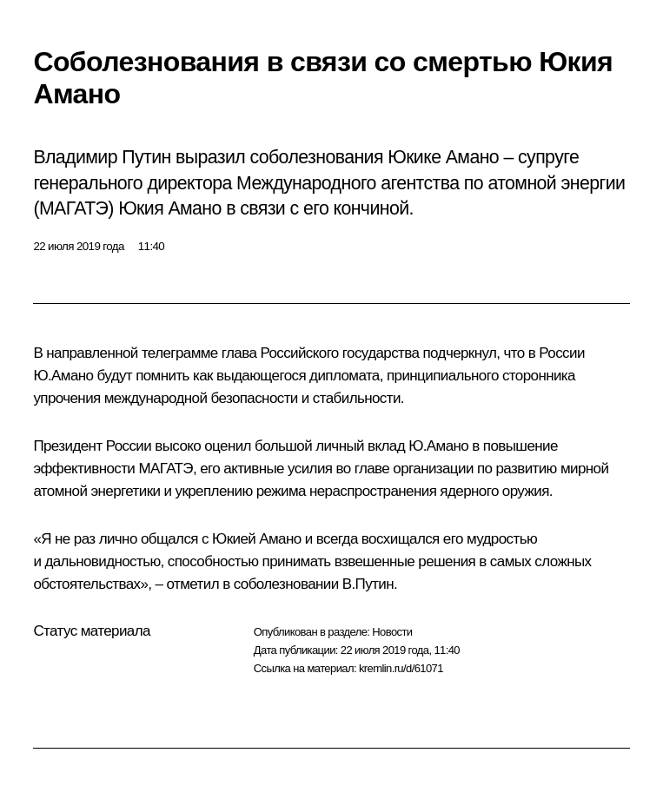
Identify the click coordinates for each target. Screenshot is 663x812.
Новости (392, 632)
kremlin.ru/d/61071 (401, 668)
